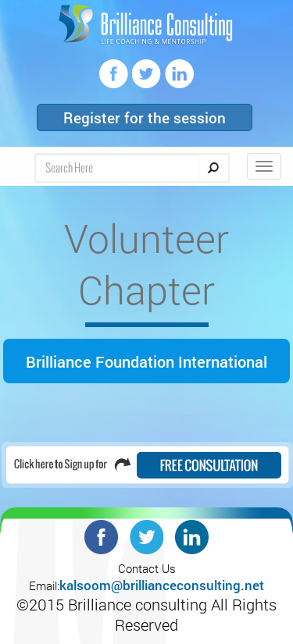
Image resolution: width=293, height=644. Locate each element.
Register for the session (145, 117)
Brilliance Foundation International (146, 361)
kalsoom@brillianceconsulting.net (162, 585)
